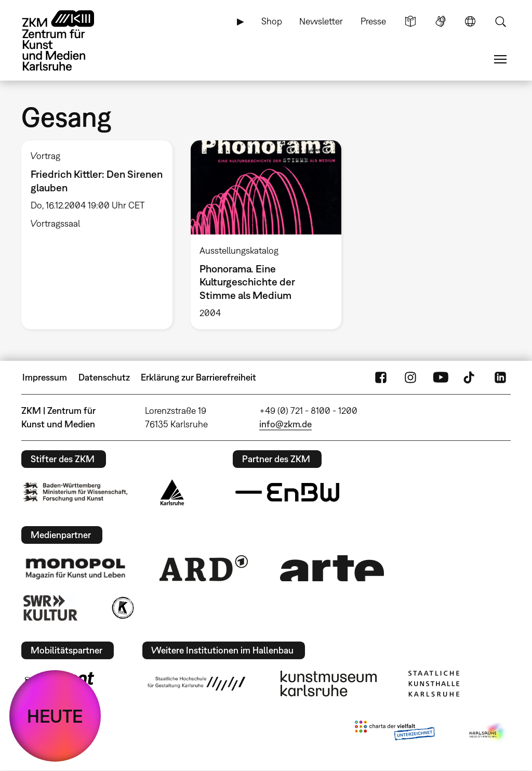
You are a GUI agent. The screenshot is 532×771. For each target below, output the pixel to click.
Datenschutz (104, 377)
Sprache (470, 21)
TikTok (470, 377)
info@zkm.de (285, 424)
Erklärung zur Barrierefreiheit (198, 377)
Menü (500, 59)
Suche (500, 21)
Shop (272, 21)
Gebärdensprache (441, 21)
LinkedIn (500, 377)
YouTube (441, 377)
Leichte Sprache (410, 21)
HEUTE (55, 716)
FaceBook (381, 377)
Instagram (410, 377)
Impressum (45, 377)
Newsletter (321, 21)
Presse (373, 21)
